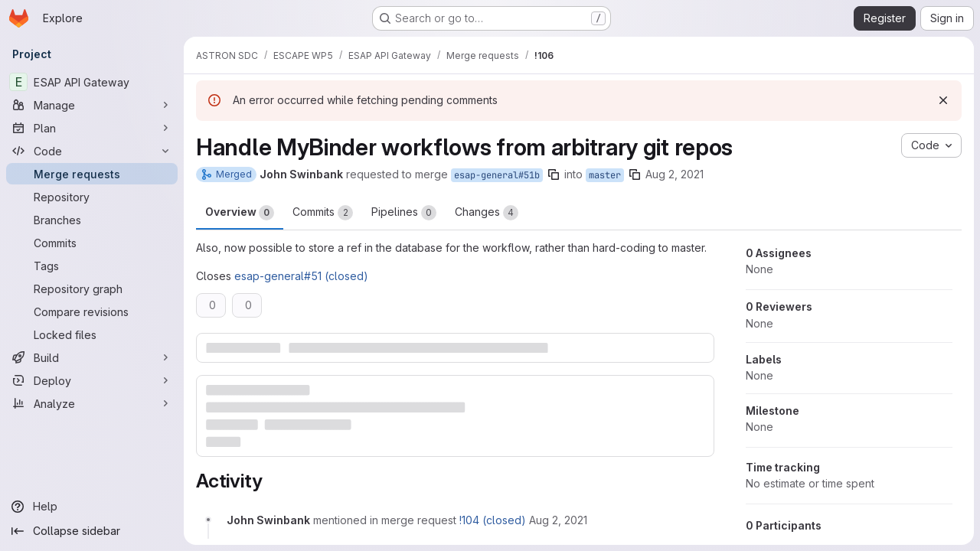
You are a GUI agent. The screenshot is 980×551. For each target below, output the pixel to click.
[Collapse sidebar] (92, 531)
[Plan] (92, 128)
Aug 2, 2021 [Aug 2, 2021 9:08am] (675, 174)
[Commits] (92, 243)
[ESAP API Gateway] (92, 82)
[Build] (92, 357)
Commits (323, 213)
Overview (240, 213)
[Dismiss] (943, 100)
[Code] (92, 151)
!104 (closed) (493, 520)
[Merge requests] (92, 174)
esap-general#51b (497, 175)
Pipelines (404, 213)
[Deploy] (92, 380)
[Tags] (92, 266)
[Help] (92, 507)
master (605, 175)
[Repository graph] (92, 289)
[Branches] (92, 220)
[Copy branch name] (554, 174)
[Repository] (92, 197)
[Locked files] (92, 334)
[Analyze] (92, 403)
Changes (487, 213)
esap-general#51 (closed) (301, 276)
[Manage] (92, 105)
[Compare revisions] (92, 311)
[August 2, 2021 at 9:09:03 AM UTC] (558, 520)
